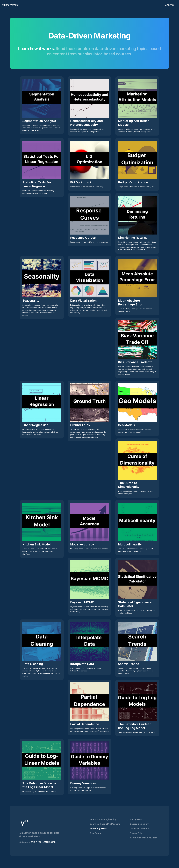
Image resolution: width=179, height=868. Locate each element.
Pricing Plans (136, 819)
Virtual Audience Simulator (143, 838)
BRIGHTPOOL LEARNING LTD (43, 842)
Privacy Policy (137, 833)
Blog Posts (95, 833)
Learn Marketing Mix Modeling (105, 824)
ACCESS (169, 5)
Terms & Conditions (139, 829)
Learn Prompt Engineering (103, 819)
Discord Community (139, 824)
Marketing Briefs (99, 829)
